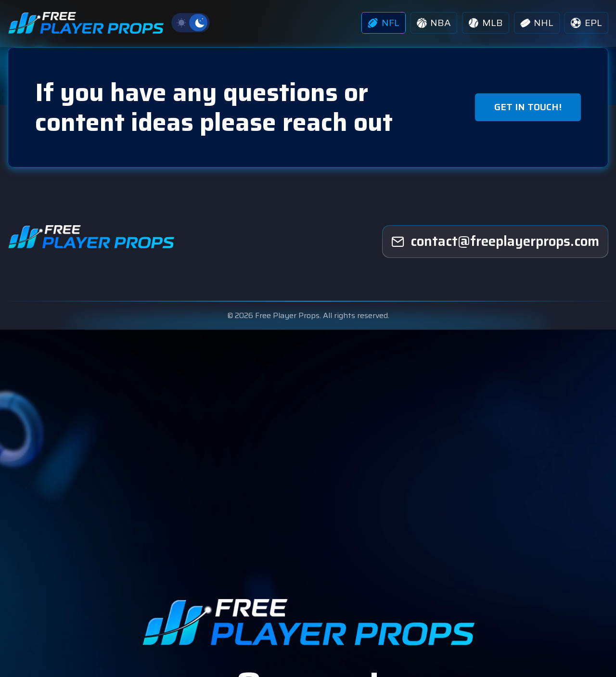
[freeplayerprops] (495, 243)
